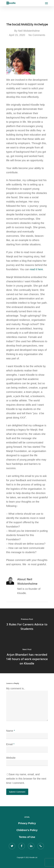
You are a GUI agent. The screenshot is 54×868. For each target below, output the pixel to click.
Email (10, 744)
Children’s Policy (27, 830)
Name (11, 731)
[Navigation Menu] (46, 3)
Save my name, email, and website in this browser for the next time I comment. (26, 779)
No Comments (37, 35)
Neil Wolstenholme (29, 31)
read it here (36, 269)
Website (11, 758)
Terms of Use (27, 837)
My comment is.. (16, 688)
